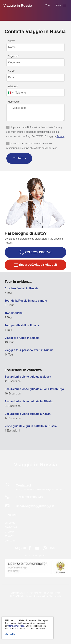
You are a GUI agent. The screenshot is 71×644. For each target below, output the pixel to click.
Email (11, 71)
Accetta (10, 634)
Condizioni (11, 527)
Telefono (12, 87)
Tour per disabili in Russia (22, 325)
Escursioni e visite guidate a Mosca (28, 377)
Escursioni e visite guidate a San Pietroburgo (34, 389)
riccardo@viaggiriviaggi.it (35, 265)
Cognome (13, 56)
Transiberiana (14, 313)
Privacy (60, 136)
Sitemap (9, 532)
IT (48, 5)
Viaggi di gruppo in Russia (22, 338)
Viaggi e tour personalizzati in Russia (29, 350)
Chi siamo (10, 523)
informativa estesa (16, 626)
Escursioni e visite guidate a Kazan (28, 414)
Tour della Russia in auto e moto (26, 301)
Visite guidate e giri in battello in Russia (31, 426)
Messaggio (14, 102)
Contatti (10, 541)
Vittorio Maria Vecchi (51, 596)
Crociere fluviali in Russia (22, 288)
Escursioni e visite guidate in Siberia (29, 401)
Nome (11, 41)
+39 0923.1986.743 (36, 252)
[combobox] (11, 93)
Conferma (19, 158)
